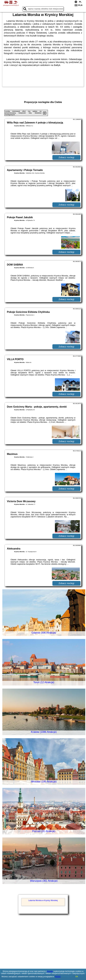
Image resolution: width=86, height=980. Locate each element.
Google (50, 971)
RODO (58, 977)
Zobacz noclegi (66, 157)
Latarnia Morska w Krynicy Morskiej (43, 900)
